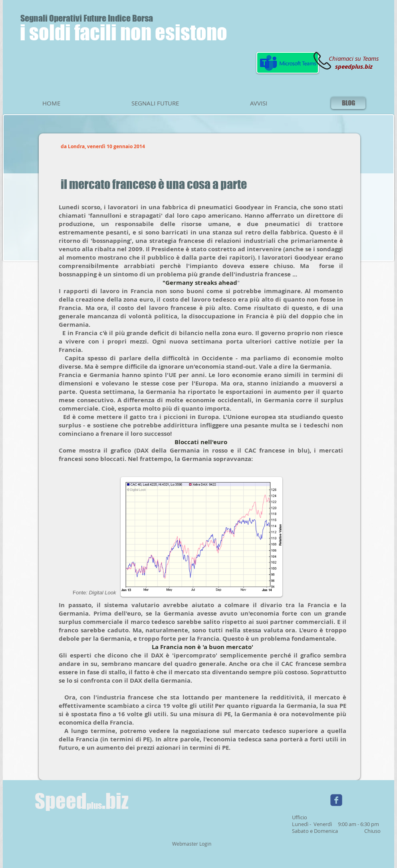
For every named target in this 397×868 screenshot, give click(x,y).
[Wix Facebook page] (336, 800)
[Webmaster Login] (192, 844)
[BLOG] (348, 103)
